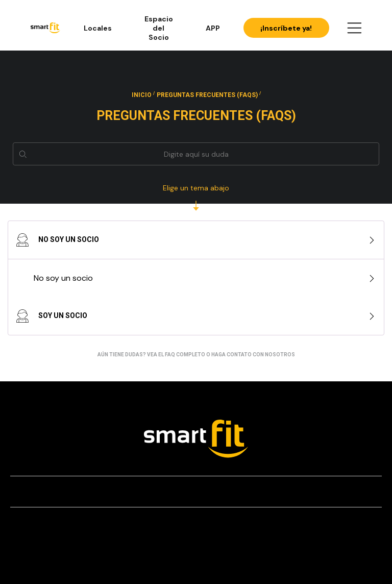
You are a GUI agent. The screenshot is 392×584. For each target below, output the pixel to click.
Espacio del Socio (159, 28)
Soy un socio (52, 316)
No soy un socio (57, 240)
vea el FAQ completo (176, 355)
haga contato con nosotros (253, 355)
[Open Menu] (354, 28)
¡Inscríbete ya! (286, 28)
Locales (98, 28)
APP (213, 28)
